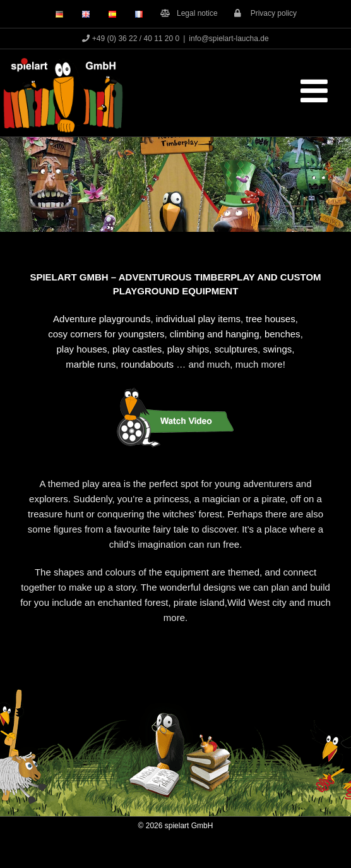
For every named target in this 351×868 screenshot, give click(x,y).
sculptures (236, 349)
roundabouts (147, 364)
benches (283, 334)
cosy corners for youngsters (106, 334)
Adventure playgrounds (102, 319)
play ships (188, 349)
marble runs (91, 364)
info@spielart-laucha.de (229, 39)
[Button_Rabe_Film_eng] (175, 389)
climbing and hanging (215, 334)
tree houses (270, 319)
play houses (82, 349)
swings (277, 349)
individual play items (198, 319)
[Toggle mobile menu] (316, 90)
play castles (137, 349)
